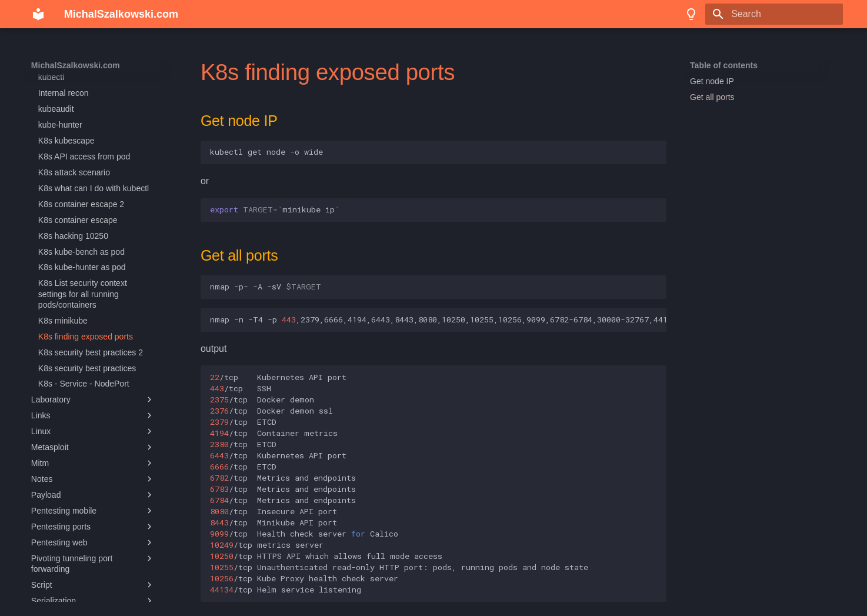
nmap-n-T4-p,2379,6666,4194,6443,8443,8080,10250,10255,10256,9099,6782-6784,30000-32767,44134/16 (438, 319)
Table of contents (724, 65)
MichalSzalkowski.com (76, 65)
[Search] (774, 14)
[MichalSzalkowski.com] (38, 14)
